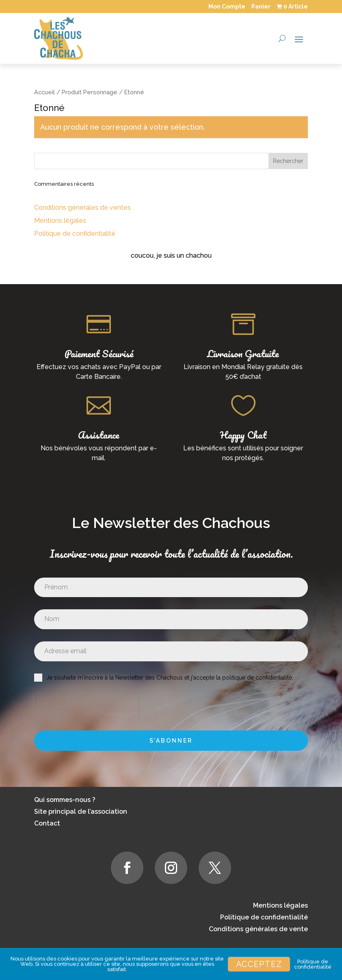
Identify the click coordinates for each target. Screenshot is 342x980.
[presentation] (86, 706)
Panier (261, 7)
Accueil (44, 92)
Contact (47, 823)
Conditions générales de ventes (82, 208)
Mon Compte (227, 7)
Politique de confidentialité (75, 234)
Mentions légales (60, 221)
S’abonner (171, 741)
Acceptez (259, 964)
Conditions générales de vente (258, 929)
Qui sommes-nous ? (65, 800)
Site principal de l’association (81, 812)
